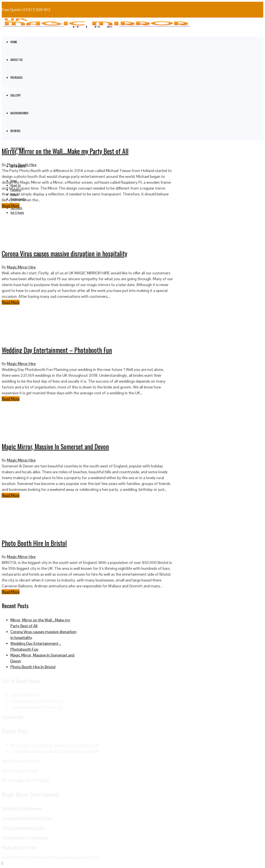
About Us (16, 60)
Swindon (22, 761)
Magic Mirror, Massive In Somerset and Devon (55, 446)
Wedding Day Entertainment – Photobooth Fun (57, 350)
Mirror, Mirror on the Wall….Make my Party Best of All (65, 151)
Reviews (15, 131)
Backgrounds (19, 113)
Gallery (15, 95)
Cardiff (32, 771)
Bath (6, 771)
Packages (16, 77)
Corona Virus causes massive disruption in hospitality (64, 253)
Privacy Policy (13, 717)
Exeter (35, 761)
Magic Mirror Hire (21, 267)
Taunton (18, 771)
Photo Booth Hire (22, 165)
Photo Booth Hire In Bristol (34, 543)
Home (14, 42)
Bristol (8, 761)
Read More (11, 206)
